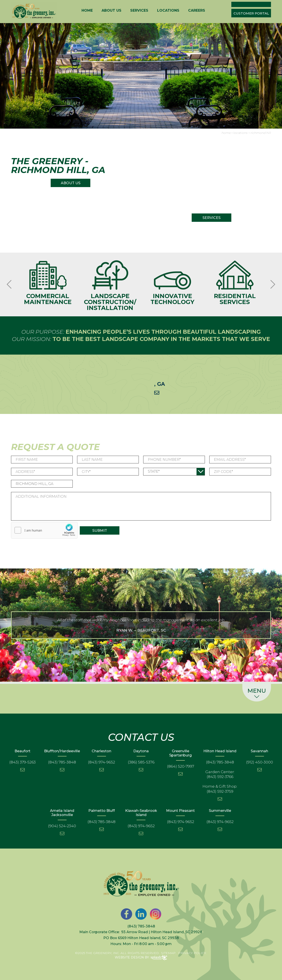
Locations (168, 11)
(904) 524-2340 (62, 826)
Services (139, 11)
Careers (197, 11)
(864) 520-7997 (181, 766)
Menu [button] (257, 694)
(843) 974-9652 (101, 762)
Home (87, 11)
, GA (160, 384)
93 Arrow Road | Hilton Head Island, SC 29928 (162, 932)
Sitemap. (169, 953)
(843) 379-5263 (22, 762)
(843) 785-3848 (62, 762)
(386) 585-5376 (141, 762)
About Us (111, 11)
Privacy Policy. (192, 953)
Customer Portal (251, 13)
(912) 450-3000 (260, 762)
